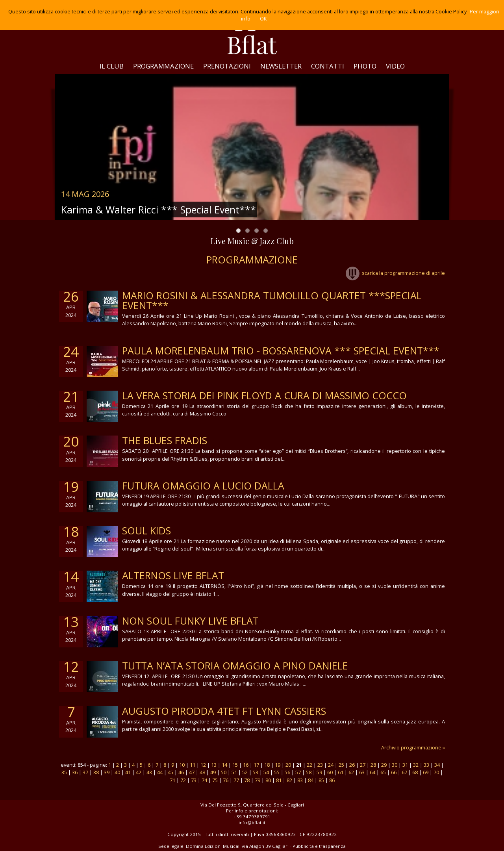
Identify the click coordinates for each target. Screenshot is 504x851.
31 (405, 765)
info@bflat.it (252, 822)
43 (149, 772)
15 (235, 765)
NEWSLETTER (281, 66)
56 (287, 772)
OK (263, 19)
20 (288, 765)
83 (300, 780)
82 (289, 780)
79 (258, 780)
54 (266, 772)
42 (139, 772)
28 (373, 765)
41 (128, 772)
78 (247, 780)
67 (404, 772)
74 (204, 780)
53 (256, 772)
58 (309, 772)
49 (213, 772)
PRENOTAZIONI (227, 66)
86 (332, 780)
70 (436, 772)
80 (268, 780)
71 (172, 780)
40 (117, 772)
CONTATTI (328, 66)
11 (193, 765)
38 (96, 772)
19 (278, 765)
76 (226, 780)
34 (437, 765)
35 (64, 772)
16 (246, 765)
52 (245, 772)
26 (352, 765)
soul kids (146, 530)
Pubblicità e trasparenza (319, 846)
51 (234, 772)
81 (279, 780)
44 (160, 772)
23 (320, 765)
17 (256, 765)
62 (351, 772)
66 (394, 772)
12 (203, 765)
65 (383, 772)
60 (330, 772)
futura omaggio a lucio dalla (203, 486)
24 (331, 765)
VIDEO (395, 66)
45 (170, 772)
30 (395, 765)
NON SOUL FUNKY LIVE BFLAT (190, 621)
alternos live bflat (173, 575)
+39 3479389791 (252, 817)
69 (426, 772)
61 (341, 772)
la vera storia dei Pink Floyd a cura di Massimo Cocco (264, 395)
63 (362, 772)
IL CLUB (112, 66)
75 (215, 780)
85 (321, 780)
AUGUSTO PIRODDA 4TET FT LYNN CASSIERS (224, 711)
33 (426, 765)
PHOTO (365, 66)
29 (384, 765)
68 (415, 772)
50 (224, 772)
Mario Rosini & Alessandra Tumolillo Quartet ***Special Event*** (272, 300)
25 (341, 765)
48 (202, 772)
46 (181, 772)
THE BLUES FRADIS (165, 440)
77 (236, 780)
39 (107, 772)
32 (416, 765)
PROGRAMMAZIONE (163, 66)
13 (214, 765)
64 (372, 772)
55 (277, 772)
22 (309, 765)
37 (85, 772)
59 (319, 772)
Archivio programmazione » (413, 747)
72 (183, 780)
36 (75, 772)
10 (182, 765)
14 (224, 765)
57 (298, 772)
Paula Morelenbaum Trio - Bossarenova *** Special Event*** (281, 350)
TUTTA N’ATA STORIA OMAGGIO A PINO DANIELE (235, 666)
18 (267, 765)
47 (192, 772)
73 (194, 780)
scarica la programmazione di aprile (395, 273)
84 (311, 780)
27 (363, 765)
